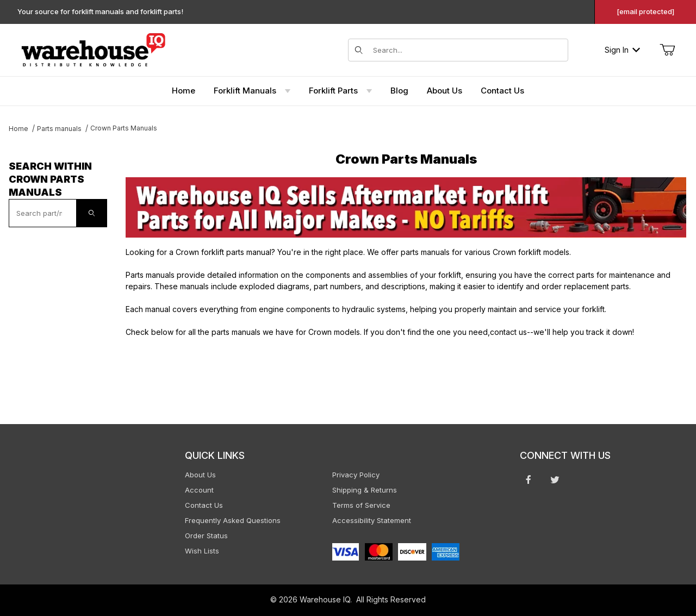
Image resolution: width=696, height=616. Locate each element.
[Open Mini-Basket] (667, 50)
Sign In (622, 50)
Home (18, 129)
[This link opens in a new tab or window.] (406, 207)
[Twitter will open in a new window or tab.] (555, 480)
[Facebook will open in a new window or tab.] (529, 480)
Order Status (206, 536)
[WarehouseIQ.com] (93, 49)
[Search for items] (467, 50)
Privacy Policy (356, 475)
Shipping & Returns (365, 490)
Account (199, 490)
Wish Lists (202, 551)
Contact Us (204, 505)
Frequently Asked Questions (233, 520)
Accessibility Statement (372, 520)
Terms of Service (361, 505)
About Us (200, 475)
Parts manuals (59, 129)
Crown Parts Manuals (124, 128)
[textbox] (43, 213)
